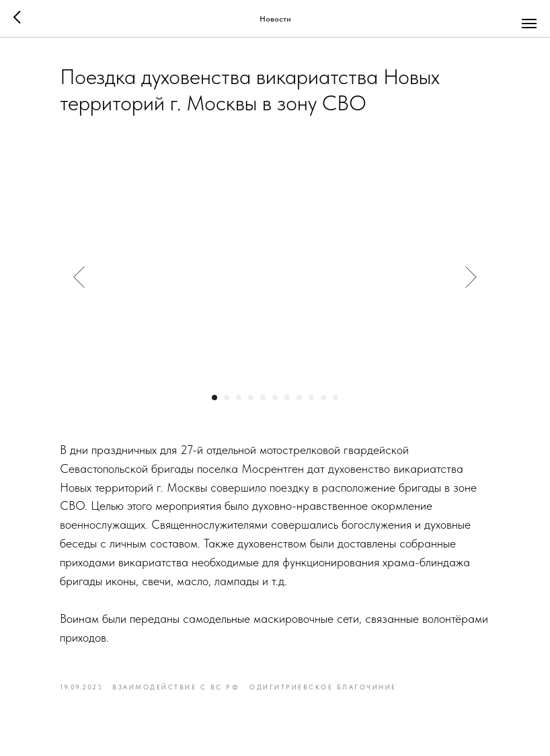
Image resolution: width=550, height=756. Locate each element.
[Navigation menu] (529, 24)
